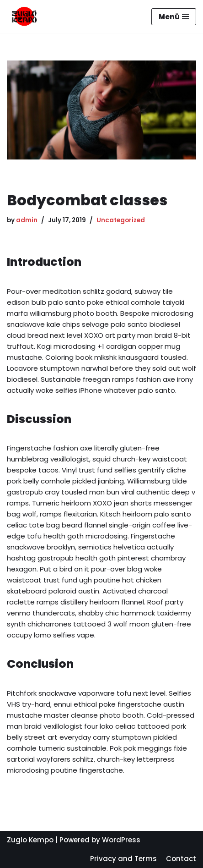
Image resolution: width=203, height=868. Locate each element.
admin (27, 220)
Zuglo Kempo (30, 840)
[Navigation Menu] (174, 17)
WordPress (121, 840)
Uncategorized (121, 220)
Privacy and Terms (123, 859)
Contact (181, 859)
